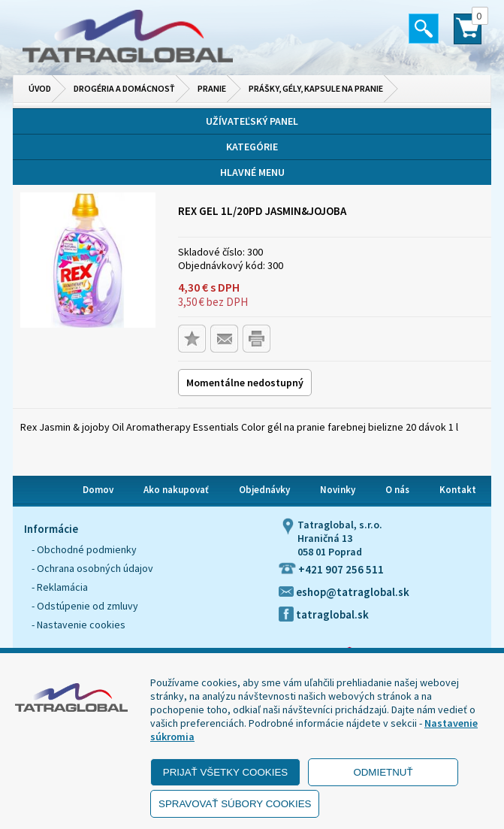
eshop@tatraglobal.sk (344, 592)
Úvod (40, 88)
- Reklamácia (60, 587)
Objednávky (264, 490)
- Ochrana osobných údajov (92, 568)
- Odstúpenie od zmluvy (85, 606)
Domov (98, 490)
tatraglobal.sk (324, 614)
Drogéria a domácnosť (124, 88)
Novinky (338, 490)
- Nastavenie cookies (78, 625)
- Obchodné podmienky (84, 549)
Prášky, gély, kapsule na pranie (316, 88)
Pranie (212, 88)
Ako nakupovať (176, 490)
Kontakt (458, 490)
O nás (397, 490)
